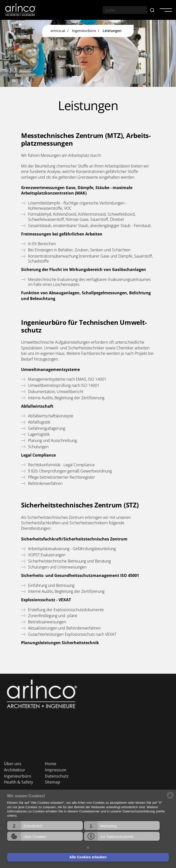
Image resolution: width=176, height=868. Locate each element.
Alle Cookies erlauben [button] (88, 857)
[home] (20, 10)
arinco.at (58, 31)
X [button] (88, 847)
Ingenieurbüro (84, 31)
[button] (45, 826)
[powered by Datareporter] (170, 798)
